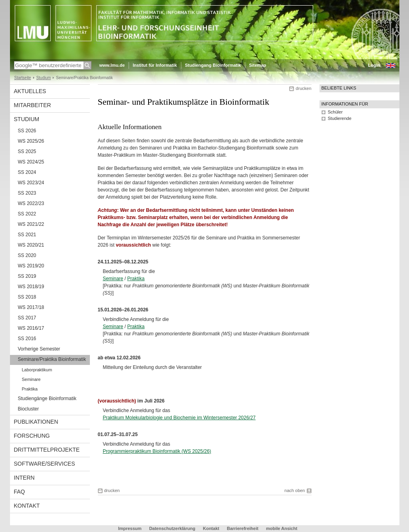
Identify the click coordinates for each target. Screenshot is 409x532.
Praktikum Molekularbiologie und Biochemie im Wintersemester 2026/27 (179, 418)
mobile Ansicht (282, 528)
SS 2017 (27, 318)
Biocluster (29, 409)
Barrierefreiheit (243, 528)
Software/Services (45, 464)
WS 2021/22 (31, 224)
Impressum (130, 528)
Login (374, 65)
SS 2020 (27, 255)
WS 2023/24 (31, 183)
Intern (24, 478)
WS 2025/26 (31, 141)
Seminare (113, 279)
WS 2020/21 (31, 245)
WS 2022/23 (31, 203)
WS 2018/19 (31, 287)
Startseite (23, 78)
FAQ (20, 492)
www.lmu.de (112, 65)
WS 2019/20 (31, 266)
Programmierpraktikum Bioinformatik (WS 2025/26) (157, 451)
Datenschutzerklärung (172, 528)
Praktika (136, 279)
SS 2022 (27, 214)
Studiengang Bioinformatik (213, 65)
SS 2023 (27, 193)
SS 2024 (27, 172)
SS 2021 (27, 235)
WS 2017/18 (31, 307)
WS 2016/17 (31, 328)
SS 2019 (27, 276)
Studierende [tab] (340, 118)
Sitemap (257, 65)
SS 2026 (27, 131)
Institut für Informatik (155, 65)
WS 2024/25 (31, 162)
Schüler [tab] (335, 112)
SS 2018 (27, 297)
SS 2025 (27, 151)
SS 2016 (27, 339)
